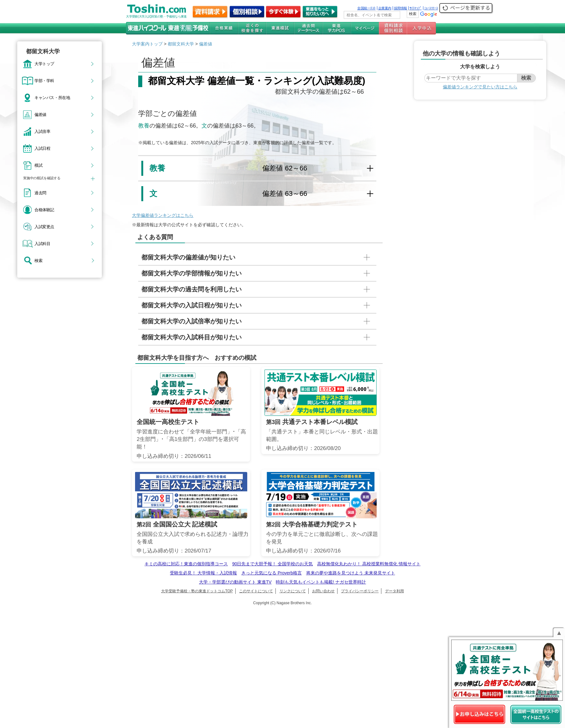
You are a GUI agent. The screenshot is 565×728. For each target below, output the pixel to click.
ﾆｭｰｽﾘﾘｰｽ (431, 8)
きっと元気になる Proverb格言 (272, 573)
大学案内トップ (147, 44)
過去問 (40, 193)
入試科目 (42, 244)
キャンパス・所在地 (52, 97)
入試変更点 (44, 227)
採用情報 (400, 8)
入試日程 (42, 148)
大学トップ (44, 64)
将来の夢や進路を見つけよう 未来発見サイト (351, 573)
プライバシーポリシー (360, 591)
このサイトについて (256, 591)
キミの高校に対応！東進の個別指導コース (186, 564)
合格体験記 (44, 210)
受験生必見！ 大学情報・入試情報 (203, 573)
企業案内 (385, 8)
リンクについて (293, 591)
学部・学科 (44, 81)
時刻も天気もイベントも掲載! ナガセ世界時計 (321, 582)
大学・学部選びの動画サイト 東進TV (235, 582)
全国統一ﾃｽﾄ (366, 8)
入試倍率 (42, 131)
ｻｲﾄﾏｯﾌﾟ (416, 8)
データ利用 (395, 591)
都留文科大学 (181, 44)
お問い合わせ (323, 591)
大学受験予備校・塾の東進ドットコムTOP (197, 591)
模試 (38, 165)
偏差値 (40, 114)
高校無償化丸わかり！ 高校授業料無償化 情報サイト (369, 564)
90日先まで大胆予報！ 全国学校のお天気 (272, 564)
